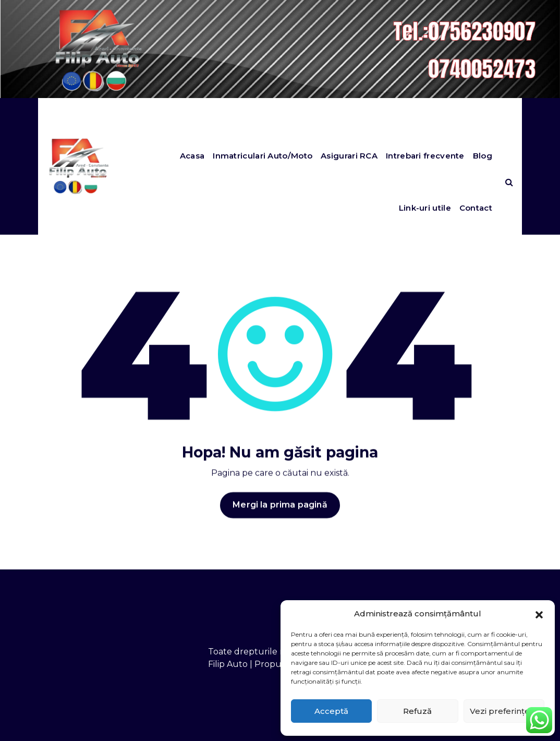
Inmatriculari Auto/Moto (263, 156)
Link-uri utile (425, 208)
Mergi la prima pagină (280, 518)
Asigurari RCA (349, 156)
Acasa (192, 156)
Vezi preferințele (504, 711)
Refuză (417, 711)
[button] (539, 614)
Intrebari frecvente (425, 156)
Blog (483, 156)
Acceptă (331, 711)
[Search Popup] (509, 182)
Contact (476, 208)
